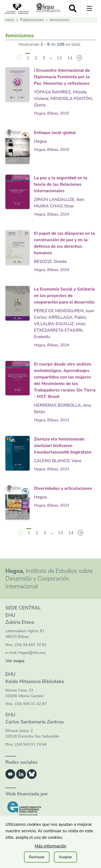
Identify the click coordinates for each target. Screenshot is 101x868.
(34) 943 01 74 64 (31, 744)
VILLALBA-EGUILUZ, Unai (59, 324)
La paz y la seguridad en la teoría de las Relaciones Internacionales (60, 184)
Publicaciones (32, 20)
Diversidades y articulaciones (63, 488)
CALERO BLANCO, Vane (58, 461)
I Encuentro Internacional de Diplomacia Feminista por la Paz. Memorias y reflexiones (62, 77)
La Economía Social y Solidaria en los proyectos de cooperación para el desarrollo (64, 296)
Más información (51, 846)
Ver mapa (15, 661)
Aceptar (65, 857)
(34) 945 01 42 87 (31, 704)
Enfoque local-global (55, 133)
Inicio (10, 20)
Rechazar (37, 857)
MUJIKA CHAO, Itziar (54, 206)
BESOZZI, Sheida (50, 262)
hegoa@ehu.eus (32, 653)
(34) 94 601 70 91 (31, 645)
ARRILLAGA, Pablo (67, 317)
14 (70, 58)
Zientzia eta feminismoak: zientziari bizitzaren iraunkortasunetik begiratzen (63, 446)
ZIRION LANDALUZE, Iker (59, 200)
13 (59, 58)
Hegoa (40, 141)
